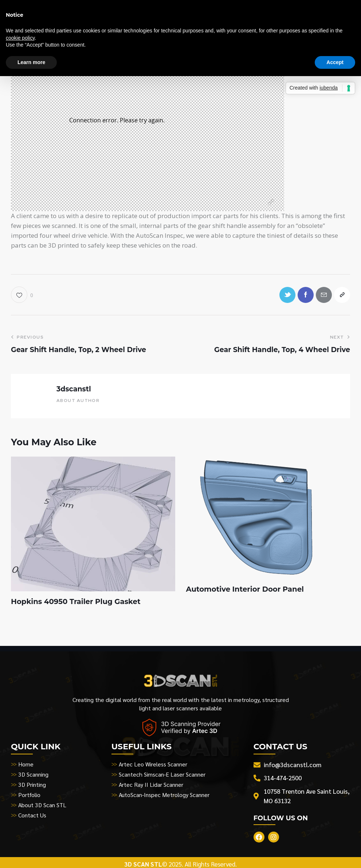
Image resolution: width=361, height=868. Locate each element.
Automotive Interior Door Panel (246, 590)
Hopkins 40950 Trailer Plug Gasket (77, 603)
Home (26, 765)
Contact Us (32, 816)
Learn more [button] (31, 62)
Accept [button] (335, 62)
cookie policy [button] (20, 38)
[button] (22, 295)
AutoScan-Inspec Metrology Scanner (164, 795)
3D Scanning (34, 775)
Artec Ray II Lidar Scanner (151, 785)
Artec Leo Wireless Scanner (153, 765)
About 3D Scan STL (43, 806)
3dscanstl (74, 389)
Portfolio (29, 795)
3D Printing (32, 785)
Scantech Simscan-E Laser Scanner (162, 775)
